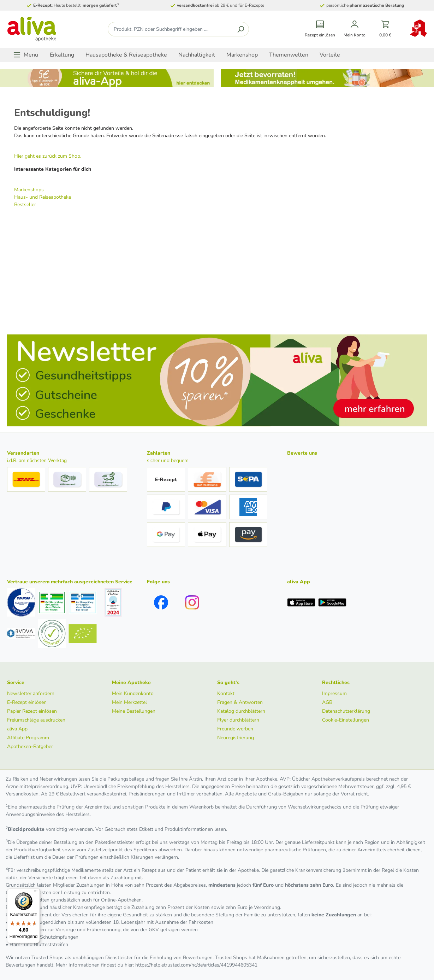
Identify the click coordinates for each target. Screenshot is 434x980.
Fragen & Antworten (240, 702)
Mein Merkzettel (129, 702)
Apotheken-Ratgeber (30, 746)
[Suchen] (241, 29)
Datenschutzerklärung (346, 711)
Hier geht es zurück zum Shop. (48, 156)
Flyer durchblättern (238, 720)
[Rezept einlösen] (320, 29)
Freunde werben (235, 729)
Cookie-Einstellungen (346, 720)
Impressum (334, 693)
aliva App (17, 729)
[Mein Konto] (355, 29)
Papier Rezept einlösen (32, 711)
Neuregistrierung (236, 738)
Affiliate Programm (28, 738)
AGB (327, 702)
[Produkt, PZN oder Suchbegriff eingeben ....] (170, 29)
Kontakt (226, 693)
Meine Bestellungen (134, 711)
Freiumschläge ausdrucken (36, 720)
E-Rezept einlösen (27, 702)
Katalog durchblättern (241, 711)
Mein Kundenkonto (133, 693)
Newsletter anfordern (31, 693)
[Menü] (26, 55)
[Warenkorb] (385, 29)
